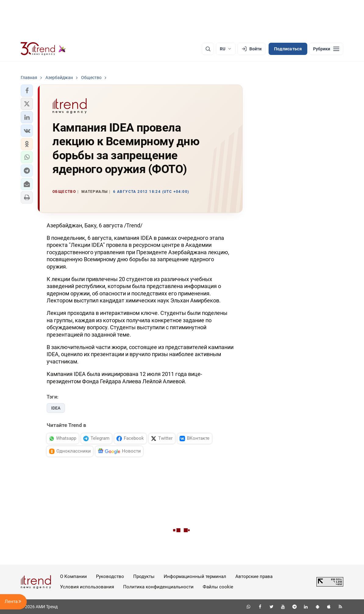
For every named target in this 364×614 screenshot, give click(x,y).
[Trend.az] (43, 49)
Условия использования (87, 587)
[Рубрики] (326, 49)
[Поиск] (208, 49)
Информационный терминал (195, 576)
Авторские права (254, 576)
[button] (27, 91)
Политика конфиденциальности (158, 587)
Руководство (110, 576)
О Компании (73, 576)
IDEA (56, 408)
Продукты (144, 576)
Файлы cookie (218, 587)
